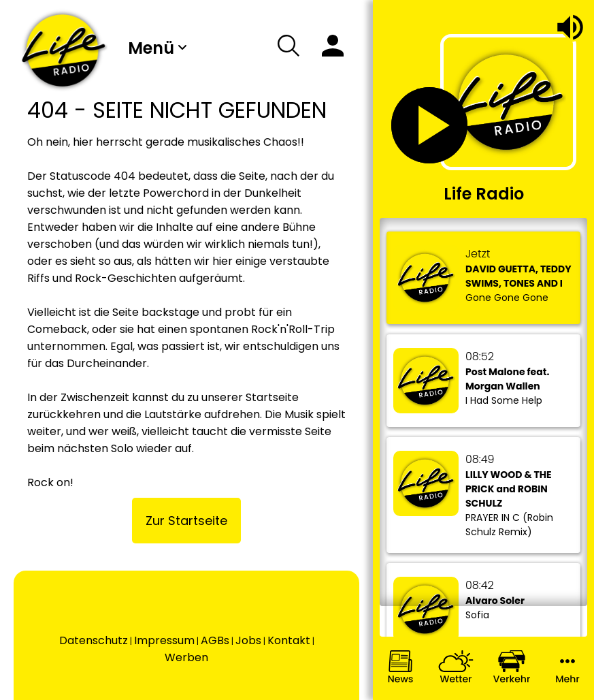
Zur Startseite (186, 521)
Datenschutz (94, 640)
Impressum (164, 640)
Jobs (248, 640)
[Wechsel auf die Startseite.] (64, 50)
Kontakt (289, 640)
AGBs (215, 640)
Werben (186, 657)
